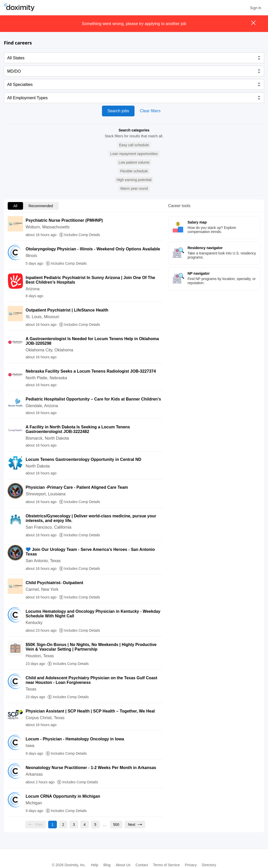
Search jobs (118, 111)
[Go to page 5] (95, 825)
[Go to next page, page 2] (135, 825)
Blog (107, 865)
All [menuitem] (15, 206)
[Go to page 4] (85, 825)
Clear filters (150, 111)
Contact (142, 865)
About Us (123, 865)
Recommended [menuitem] (41, 206)
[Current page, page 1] (53, 825)
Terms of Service (166, 865)
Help (95, 865)
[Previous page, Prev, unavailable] (36, 825)
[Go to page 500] (116, 825)
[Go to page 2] (63, 825)
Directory (209, 865)
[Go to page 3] (74, 825)
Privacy (191, 865)
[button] (134, 145)
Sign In (256, 8)
